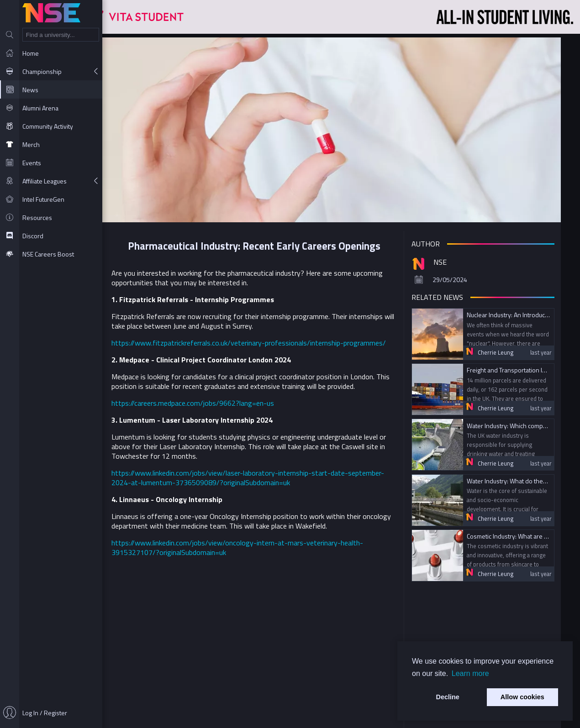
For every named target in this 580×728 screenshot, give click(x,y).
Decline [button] (448, 697)
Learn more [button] (470, 673)
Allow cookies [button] (522, 697)
